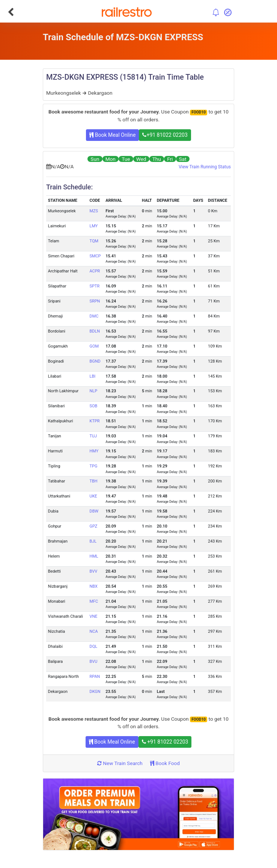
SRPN (95, 301)
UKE (93, 496)
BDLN (95, 331)
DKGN (95, 692)
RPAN (95, 677)
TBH (94, 481)
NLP (93, 391)
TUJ (93, 436)
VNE (94, 616)
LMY (94, 226)
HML (94, 556)
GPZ (94, 526)
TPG (94, 466)
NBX (94, 586)
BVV (94, 571)
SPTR (95, 286)
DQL (93, 646)
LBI (93, 376)
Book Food (165, 763)
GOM (94, 346)
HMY (94, 451)
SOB (94, 406)
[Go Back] (11, 12)
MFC (94, 601)
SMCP (95, 256)
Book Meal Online (112, 135)
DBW (94, 511)
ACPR (95, 271)
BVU (94, 662)
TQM (94, 241)
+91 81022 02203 (165, 135)
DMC (94, 316)
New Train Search (120, 763)
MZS (94, 211)
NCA (94, 631)
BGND (95, 361)
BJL (93, 541)
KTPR (95, 421)
